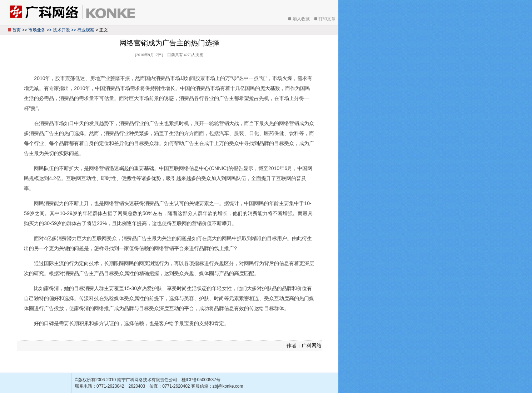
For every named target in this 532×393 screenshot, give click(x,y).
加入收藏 (301, 19)
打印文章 (327, 19)
